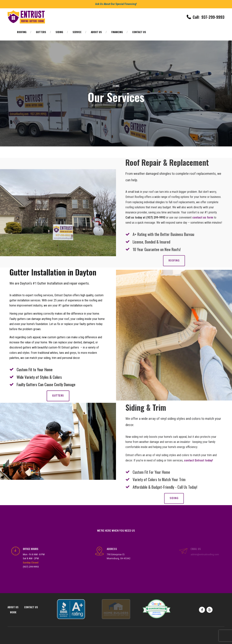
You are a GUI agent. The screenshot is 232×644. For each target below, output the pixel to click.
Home (116, 86)
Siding (59, 32)
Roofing (22, 32)
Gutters (41, 32)
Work (13, 612)
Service (77, 32)
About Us (96, 32)
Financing (117, 32)
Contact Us (139, 32)
